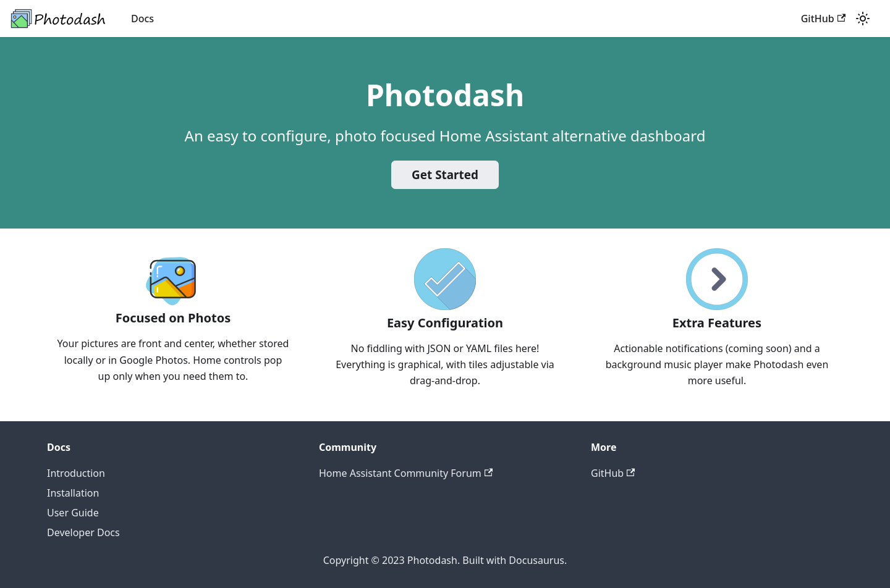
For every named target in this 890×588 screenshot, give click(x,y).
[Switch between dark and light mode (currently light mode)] (863, 19)
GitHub (823, 19)
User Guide (73, 513)
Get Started (445, 175)
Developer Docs (83, 532)
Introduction (76, 473)
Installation (73, 493)
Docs (142, 19)
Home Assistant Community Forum (406, 473)
